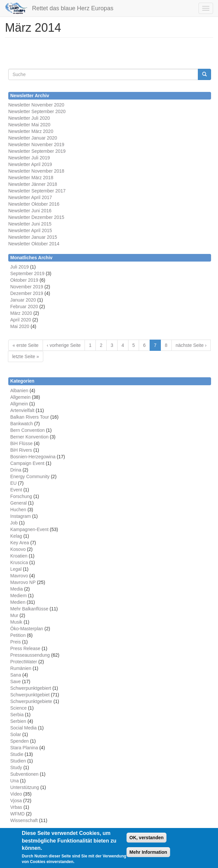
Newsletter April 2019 (30, 164)
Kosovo (18, 549)
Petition (18, 635)
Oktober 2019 (24, 280)
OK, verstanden (146, 838)
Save (16, 682)
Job (14, 523)
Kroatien (19, 556)
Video (16, 794)
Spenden (19, 741)
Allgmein (19, 404)
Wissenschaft (24, 820)
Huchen (18, 510)
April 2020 (21, 320)
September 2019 (27, 273)
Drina (16, 470)
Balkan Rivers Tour (30, 417)
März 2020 (21, 313)
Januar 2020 (23, 300)
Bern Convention (27, 430)
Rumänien (21, 668)
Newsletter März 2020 (31, 131)
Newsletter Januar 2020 (33, 138)
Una (15, 781)
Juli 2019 (19, 267)
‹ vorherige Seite (64, 345)
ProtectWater (24, 662)
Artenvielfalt (22, 410)
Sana (16, 675)
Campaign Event (27, 463)
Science (18, 708)
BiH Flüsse (21, 443)
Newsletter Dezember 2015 (36, 217)
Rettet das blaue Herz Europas (73, 8)
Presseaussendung (30, 655)
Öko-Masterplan (27, 629)
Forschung (21, 496)
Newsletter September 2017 (37, 191)
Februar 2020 (24, 307)
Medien (18, 602)
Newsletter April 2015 (30, 230)
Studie (17, 754)
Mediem (18, 596)
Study (16, 767)
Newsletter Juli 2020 (29, 118)
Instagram (20, 516)
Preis (16, 642)
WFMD (18, 814)
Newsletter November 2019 (36, 145)
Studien (18, 761)
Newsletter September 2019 (37, 151)
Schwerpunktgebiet (30, 695)
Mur (14, 615)
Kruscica (19, 562)
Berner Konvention (29, 437)
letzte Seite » (26, 356)
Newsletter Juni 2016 (30, 211)
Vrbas (16, 807)
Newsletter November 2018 (36, 171)
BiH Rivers (21, 450)
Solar (16, 734)
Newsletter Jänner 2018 (33, 184)
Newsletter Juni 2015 (30, 224)
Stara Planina (24, 748)
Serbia (17, 715)
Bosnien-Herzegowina (33, 457)
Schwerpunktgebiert (31, 688)
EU (13, 483)
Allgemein (20, 397)
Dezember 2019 (27, 293)
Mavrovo (19, 576)
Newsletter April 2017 (30, 197)
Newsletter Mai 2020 (29, 125)
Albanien (19, 391)
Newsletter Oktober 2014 (34, 244)
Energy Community (30, 476)
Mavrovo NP (23, 582)
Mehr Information (148, 852)
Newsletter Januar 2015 (33, 237)
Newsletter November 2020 (36, 105)
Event (16, 490)
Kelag (16, 536)
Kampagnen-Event (29, 529)
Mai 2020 (20, 326)
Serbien (18, 721)
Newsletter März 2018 (31, 178)
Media (17, 589)
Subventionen (24, 774)
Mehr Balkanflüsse (29, 609)
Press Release (25, 648)
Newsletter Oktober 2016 (34, 204)
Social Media (23, 728)
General (18, 503)
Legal (16, 569)
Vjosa (16, 801)
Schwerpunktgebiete (31, 701)
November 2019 (27, 287)
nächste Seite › (191, 345)
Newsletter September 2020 (37, 111)
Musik (16, 622)
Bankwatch (21, 424)
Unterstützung (25, 787)
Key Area (20, 543)
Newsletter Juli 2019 (29, 158)
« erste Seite (26, 345)
